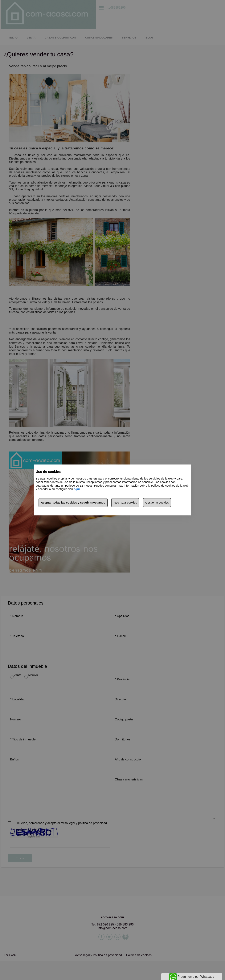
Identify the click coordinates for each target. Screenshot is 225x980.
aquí (77, 489)
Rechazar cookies (125, 503)
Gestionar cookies (157, 503)
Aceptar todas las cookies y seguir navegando (73, 503)
